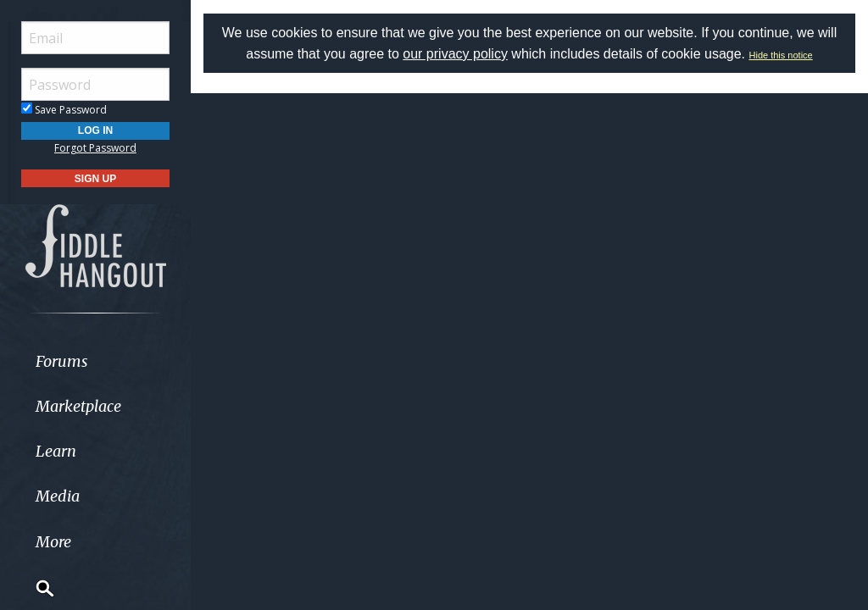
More (53, 542)
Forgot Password (95, 148)
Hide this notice (781, 55)
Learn (56, 451)
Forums (62, 361)
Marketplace (78, 406)
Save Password (64, 110)
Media (58, 496)
